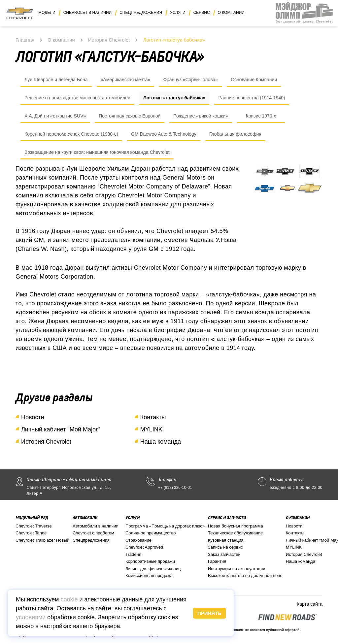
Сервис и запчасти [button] (227, 518)
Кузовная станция (226, 540)
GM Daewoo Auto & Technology (164, 134)
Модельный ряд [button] (32, 518)
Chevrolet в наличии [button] (87, 13)
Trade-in (133, 554)
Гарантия (217, 561)
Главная (25, 40)
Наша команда (161, 442)
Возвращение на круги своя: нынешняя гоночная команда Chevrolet (97, 152)
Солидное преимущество (151, 533)
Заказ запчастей (224, 554)
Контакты (153, 417)
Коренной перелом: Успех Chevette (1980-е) (71, 134)
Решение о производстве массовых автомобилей (77, 98)
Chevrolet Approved (144, 547)
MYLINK (151, 429)
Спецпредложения (91, 540)
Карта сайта (310, 604)
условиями (31, 617)
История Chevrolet (109, 40)
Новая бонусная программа (236, 526)
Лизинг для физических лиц (153, 569)
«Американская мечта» (126, 80)
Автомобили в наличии (96, 526)
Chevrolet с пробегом (93, 533)
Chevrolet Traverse (34, 526)
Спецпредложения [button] (141, 13)
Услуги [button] (178, 13)
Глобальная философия (235, 134)
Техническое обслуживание (235, 533)
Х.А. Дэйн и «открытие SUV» (55, 116)
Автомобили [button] (85, 518)
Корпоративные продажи (150, 561)
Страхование (138, 540)
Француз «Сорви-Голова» (190, 80)
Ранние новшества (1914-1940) (252, 98)
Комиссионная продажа (149, 576)
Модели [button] (47, 13)
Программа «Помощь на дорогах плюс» (165, 526)
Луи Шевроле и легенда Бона (56, 80)
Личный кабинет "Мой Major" (60, 429)
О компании (61, 40)
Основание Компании (254, 80)
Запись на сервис (225, 547)
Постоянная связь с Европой (130, 116)
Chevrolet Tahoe (31, 533)
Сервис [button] (202, 13)
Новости (33, 417)
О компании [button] (231, 13)
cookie (69, 599)
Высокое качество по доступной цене (245, 576)
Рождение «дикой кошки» (201, 116)
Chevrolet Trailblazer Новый (42, 540)
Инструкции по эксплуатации (237, 569)
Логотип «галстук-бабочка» (174, 98)
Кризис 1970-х (261, 116)
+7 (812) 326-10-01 (175, 488)
